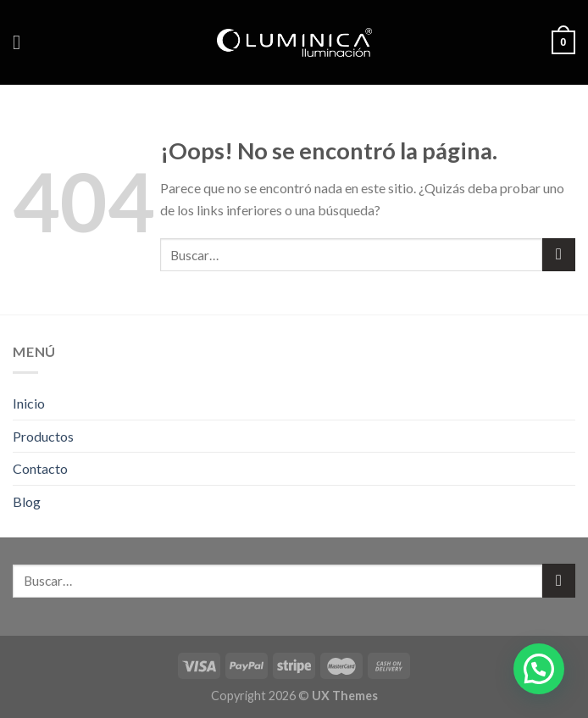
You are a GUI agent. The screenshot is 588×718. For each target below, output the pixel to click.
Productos (43, 436)
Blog (27, 501)
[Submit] (559, 255)
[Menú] (23, 42)
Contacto (40, 468)
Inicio (29, 403)
